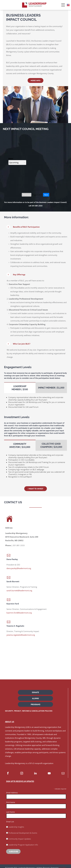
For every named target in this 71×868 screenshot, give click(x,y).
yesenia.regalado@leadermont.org (21, 635)
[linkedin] (35, 774)
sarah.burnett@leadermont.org (19, 590)
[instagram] (22, 774)
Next (46, 195)
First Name (11, 802)
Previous (27, 195)
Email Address (12, 793)
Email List (10, 822)
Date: (11, 159)
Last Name (11, 812)
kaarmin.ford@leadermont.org (19, 613)
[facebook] (8, 774)
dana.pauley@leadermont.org (19, 568)
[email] (63, 774)
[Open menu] (63, 5)
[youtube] (49, 774)
